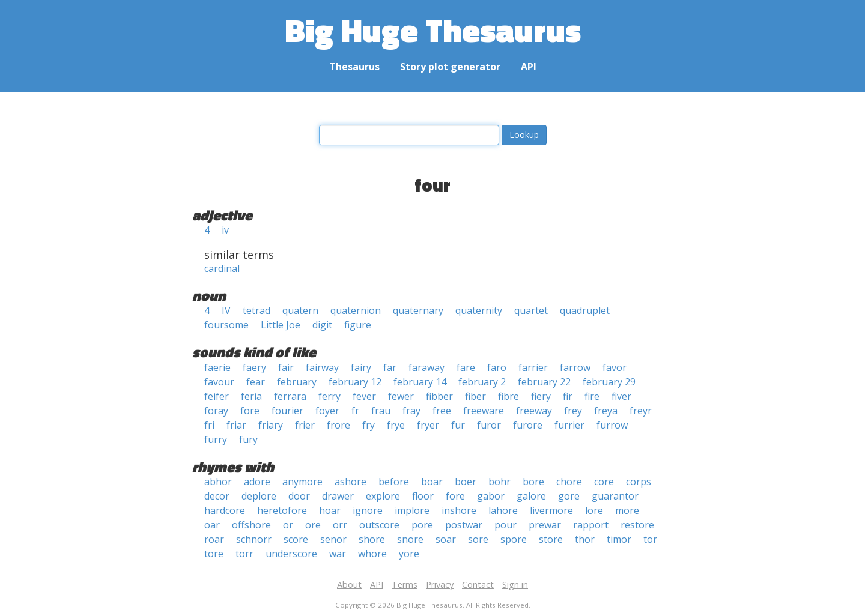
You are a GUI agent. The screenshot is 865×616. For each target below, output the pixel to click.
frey (573, 411)
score (296, 539)
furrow (612, 425)
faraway (426, 367)
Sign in (515, 584)
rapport (591, 525)
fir (568, 396)
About (349, 584)
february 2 (482, 382)
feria (251, 396)
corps (639, 482)
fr (355, 411)
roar (214, 539)
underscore (291, 554)
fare (466, 367)
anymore (302, 482)
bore (533, 482)
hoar (330, 510)
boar (432, 482)
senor (333, 539)
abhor (218, 482)
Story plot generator (450, 67)
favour (219, 382)
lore (594, 510)
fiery (541, 396)
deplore (259, 496)
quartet (531, 310)
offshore (251, 525)
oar (212, 525)
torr (244, 554)
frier (305, 425)
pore (422, 525)
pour (505, 525)
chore (569, 482)
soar (446, 539)
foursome (226, 325)
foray (216, 411)
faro (497, 367)
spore (514, 539)
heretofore (282, 510)
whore (372, 554)
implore (412, 510)
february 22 (544, 382)
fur (458, 425)
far (390, 367)
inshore (459, 510)
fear (256, 382)
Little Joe (281, 325)
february (297, 382)
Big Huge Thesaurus (433, 30)
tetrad (256, 310)
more (627, 510)
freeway (534, 411)
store (551, 539)
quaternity (479, 310)
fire (592, 396)
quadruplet (585, 310)
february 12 (355, 382)
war (338, 554)
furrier (569, 425)
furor (489, 425)
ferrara (290, 396)
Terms (405, 584)
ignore (368, 510)
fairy (361, 367)
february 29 (609, 382)
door (299, 496)
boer (466, 482)
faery (254, 367)
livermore (551, 510)
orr (340, 525)
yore (409, 554)
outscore (379, 525)
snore (410, 539)
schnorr (254, 539)
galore (531, 496)
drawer (338, 496)
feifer (217, 396)
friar (236, 425)
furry (216, 439)
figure (358, 325)
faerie (217, 367)
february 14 (420, 382)
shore (372, 539)
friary (271, 425)
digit (322, 325)
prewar (545, 525)
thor (585, 539)
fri (209, 425)
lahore (503, 510)
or (288, 525)
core (604, 482)
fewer (401, 396)
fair (286, 367)
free (442, 411)
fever (364, 396)
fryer (428, 425)
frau (381, 411)
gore (569, 496)
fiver (621, 396)
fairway (322, 367)
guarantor (615, 496)
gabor (491, 496)
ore (313, 525)
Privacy (440, 584)
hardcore (225, 510)
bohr (499, 482)
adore (257, 482)
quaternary (418, 310)
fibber (439, 396)
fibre (508, 396)
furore (528, 425)
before (394, 482)
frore (338, 425)
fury (248, 439)
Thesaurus (354, 67)
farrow (575, 367)
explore (383, 496)
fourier (287, 411)
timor (619, 539)
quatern (300, 310)
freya (606, 411)
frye (396, 425)
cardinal (222, 268)
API (529, 67)
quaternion (356, 310)
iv (225, 230)
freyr (641, 411)
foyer (327, 411)
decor (217, 496)
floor (423, 496)
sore (478, 539)
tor (650, 539)
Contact (478, 584)
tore (214, 554)
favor (615, 367)
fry (369, 425)
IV (226, 310)
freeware (484, 411)
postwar (464, 525)
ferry (329, 396)
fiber (475, 396)
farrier (533, 367)
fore (250, 411)
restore (637, 525)
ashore (351, 482)
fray (411, 411)
